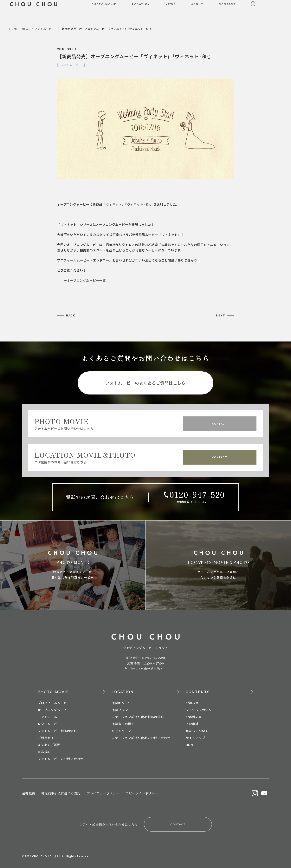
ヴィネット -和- (139, 204)
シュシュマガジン (199, 710)
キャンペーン (121, 731)
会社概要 (29, 793)
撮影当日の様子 (123, 724)
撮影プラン (120, 710)
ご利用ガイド (47, 738)
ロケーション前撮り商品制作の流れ (138, 717)
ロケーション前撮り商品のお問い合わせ (141, 738)
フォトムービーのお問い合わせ (60, 759)
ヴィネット (114, 204)
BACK (71, 315)
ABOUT (197, 15)
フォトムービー (45, 29)
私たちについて (197, 731)
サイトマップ (195, 738)
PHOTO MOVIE (104, 15)
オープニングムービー (54, 710)
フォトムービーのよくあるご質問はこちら (145, 383)
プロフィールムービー (54, 703)
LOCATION (141, 15)
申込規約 (44, 752)
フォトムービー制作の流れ (57, 731)
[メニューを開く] (272, 15)
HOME (13, 29)
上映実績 (192, 724)
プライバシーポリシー (103, 793)
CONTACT (227, 15)
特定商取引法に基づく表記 (61, 793)
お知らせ (192, 703)
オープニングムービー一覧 (86, 280)
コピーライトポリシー (142, 793)
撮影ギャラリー (123, 703)
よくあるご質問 (49, 745)
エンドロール (47, 717)
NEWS (171, 15)
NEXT (220, 315)
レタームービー (49, 724)
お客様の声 (194, 717)
